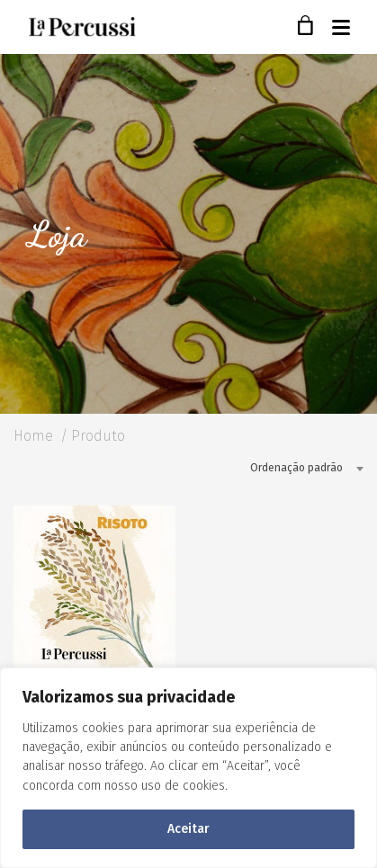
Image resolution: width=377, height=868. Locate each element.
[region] (188, 768)
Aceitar (188, 829)
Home (33, 436)
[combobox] (300, 468)
